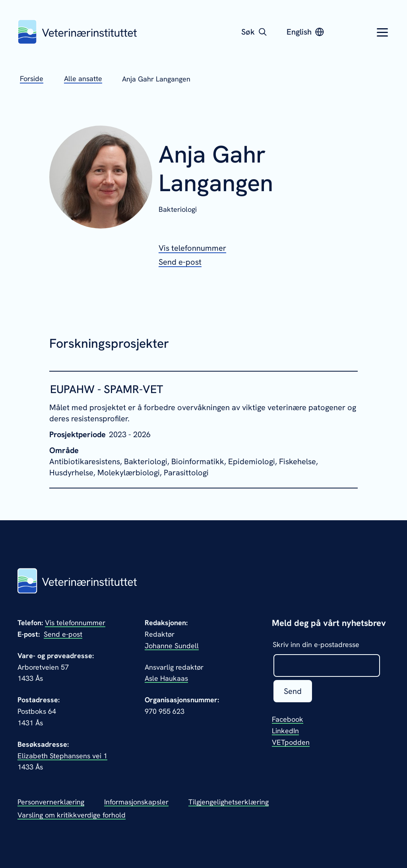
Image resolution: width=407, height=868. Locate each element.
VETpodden (291, 742)
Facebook (288, 719)
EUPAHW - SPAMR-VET (107, 389)
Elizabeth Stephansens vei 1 (62, 756)
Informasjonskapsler (136, 802)
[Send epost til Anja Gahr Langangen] (180, 262)
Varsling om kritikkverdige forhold (72, 815)
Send (293, 691)
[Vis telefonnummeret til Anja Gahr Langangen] (192, 248)
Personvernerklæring (51, 802)
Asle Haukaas (166, 678)
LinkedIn (285, 731)
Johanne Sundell (172, 646)
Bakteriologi (178, 209)
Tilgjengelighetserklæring (229, 802)
